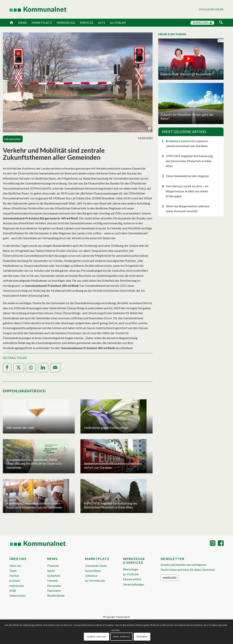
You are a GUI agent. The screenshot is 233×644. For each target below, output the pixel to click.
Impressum (17, 586)
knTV (102, 23)
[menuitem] (221, 23)
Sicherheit (54, 576)
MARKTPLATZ (42, 23)
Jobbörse (91, 576)
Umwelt (52, 580)
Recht (51, 571)
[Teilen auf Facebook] (7, 368)
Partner (14, 576)
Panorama (54, 590)
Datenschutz (18, 595)
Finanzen (53, 566)
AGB (13, 590)
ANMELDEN (203, 23)
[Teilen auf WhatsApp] (31, 368)
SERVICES (87, 23)
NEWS (22, 23)
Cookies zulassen (96, 637)
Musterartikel (132, 579)
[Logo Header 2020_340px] (33, 9)
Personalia (54, 586)
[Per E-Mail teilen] (55, 368)
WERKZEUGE (66, 23)
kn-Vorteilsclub (95, 580)
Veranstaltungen (133, 584)
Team (13, 571)
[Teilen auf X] (19, 368)
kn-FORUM (118, 23)
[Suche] (221, 23)
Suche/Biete (93, 571)
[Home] (11, 23)
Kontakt (15, 580)
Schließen (142, 637)
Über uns (15, 566)
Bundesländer (56, 595)
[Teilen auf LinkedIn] (43, 368)
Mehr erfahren (121, 637)
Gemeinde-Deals (96, 566)
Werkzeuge (130, 569)
